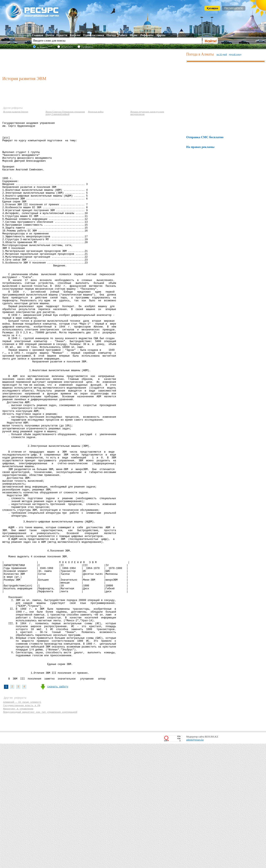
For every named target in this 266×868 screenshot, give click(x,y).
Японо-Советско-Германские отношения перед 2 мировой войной (65, 113)
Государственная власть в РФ (22, 828)
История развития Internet (16, 112)
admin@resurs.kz (195, 864)
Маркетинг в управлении (18, 832)
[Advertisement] (93, 62)
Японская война (96, 112)
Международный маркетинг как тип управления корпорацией (40, 835)
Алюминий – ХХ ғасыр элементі (22, 824)
